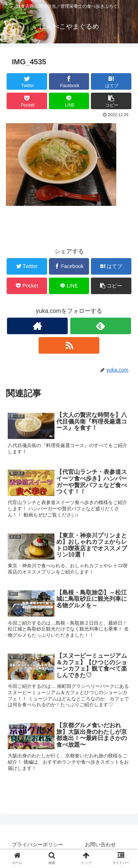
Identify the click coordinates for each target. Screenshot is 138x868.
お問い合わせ (100, 844)
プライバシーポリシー (38, 844)
